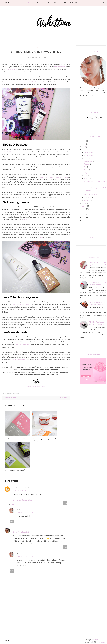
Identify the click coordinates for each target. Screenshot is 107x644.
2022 (84, 147)
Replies (14, 505)
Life (65, 3)
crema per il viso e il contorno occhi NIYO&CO (53, 177)
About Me (37, 3)
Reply (65, 503)
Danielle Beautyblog (24, 488)
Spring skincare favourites (93, 194)
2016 (84, 215)
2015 (84, 218)
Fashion (57, 3)
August (87, 164)
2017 (84, 212)
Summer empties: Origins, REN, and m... (44, 440)
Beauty (47, 3)
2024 (84, 141)
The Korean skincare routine (16, 439)
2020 (84, 203)
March (86, 179)
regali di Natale (31, 82)
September (88, 161)
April (85, 176)
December (88, 152)
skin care (16, 394)
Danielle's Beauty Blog (23, 500)
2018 (84, 209)
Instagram (29, 387)
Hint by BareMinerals (23, 344)
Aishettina (95, 640)
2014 (84, 221)
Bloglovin (34, 387)
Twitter (39, 387)
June (86, 170)
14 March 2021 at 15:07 (25, 513)
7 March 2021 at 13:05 (21, 491)
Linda (16, 529)
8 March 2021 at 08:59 (21, 532)
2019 (84, 206)
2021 (84, 150)
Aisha (30, 57)
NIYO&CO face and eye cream (15, 152)
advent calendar (60, 67)
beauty (36, 47)
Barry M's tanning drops (21, 304)
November (88, 155)
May (85, 173)
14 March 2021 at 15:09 (25, 556)
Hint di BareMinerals (18, 360)
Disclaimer (74, 3)
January (87, 200)
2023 (84, 144)
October (87, 158)
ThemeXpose (101, 642)
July (85, 167)
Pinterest (43, 387)
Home (28, 3)
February (87, 197)
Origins (26, 220)
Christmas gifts (12, 69)
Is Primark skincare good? (15, 470)
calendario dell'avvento (13, 82)
